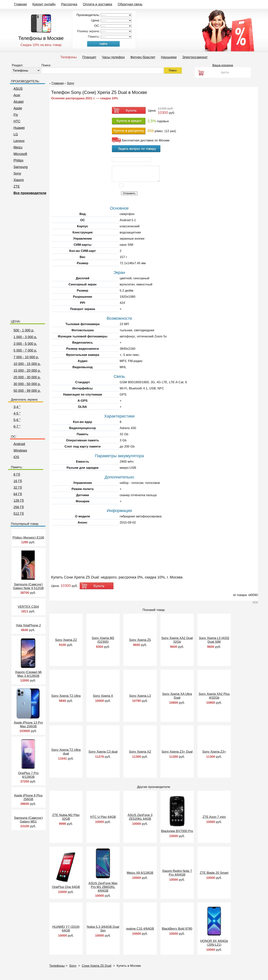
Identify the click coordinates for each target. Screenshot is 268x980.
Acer (16, 95)
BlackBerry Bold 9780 (177, 929)
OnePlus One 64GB (66, 887)
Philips (17, 160)
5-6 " (16, 420)
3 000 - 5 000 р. (25, 344)
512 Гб (17, 514)
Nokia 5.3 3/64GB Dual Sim (103, 929)
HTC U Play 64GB (103, 817)
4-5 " (16, 413)
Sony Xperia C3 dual (103, 752)
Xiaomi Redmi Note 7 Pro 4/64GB (177, 873)
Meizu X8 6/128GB (140, 873)
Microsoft (19, 154)
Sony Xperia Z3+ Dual (177, 752)
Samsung (19, 167)
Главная (21, 4)
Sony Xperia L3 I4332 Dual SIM (214, 640)
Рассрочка (69, 4)
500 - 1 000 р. (24, 330)
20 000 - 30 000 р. (27, 377)
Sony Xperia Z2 (66, 640)
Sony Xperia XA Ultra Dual (177, 696)
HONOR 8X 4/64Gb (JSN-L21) (214, 943)
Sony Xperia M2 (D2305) (103, 640)
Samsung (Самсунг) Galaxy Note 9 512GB (28, 586)
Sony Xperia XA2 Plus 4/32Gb (214, 696)
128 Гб (17, 501)
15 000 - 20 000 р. (27, 371)
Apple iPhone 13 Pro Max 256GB (28, 724)
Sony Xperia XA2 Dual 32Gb (177, 640)
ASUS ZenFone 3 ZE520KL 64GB (140, 817)
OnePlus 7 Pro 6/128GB (28, 775)
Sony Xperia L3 (140, 696)
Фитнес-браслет (143, 57)
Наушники (169, 57)
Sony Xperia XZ (140, 752)
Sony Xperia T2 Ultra (66, 696)
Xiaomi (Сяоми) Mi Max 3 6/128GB (28, 674)
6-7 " (16, 426)
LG (15, 134)
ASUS (17, 89)
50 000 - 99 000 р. (27, 391)
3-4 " (16, 407)
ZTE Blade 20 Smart (214, 873)
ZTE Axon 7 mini (214, 817)
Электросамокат (195, 57)
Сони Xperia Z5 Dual (96, 966)
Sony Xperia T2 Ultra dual (66, 752)
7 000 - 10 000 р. (26, 357)
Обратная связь (130, 4)
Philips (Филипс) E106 (28, 538)
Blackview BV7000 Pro (177, 831)
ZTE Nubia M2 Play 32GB (66, 817)
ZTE (15, 186)
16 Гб (16, 481)
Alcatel (17, 102)
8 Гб (16, 475)
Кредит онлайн (44, 4)
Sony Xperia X (103, 696)
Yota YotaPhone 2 (28, 625)
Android (18, 444)
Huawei (18, 128)
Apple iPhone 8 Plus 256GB (28, 797)
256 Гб (17, 507)
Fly (15, 115)
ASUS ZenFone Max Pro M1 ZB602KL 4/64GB (103, 887)
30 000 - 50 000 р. (27, 384)
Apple (17, 108)
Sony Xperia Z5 (140, 640)
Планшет (89, 57)
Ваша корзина (223, 65)
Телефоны (68, 57)
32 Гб (16, 488)
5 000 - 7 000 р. (25, 350)
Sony (16, 173)
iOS (15, 457)
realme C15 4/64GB (140, 929)
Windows (19, 451)
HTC (16, 121)
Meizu (17, 147)
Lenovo (18, 141)
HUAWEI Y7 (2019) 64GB (66, 929)
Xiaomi (17, 180)
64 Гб (16, 494)
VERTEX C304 (28, 607)
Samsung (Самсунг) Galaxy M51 (28, 820)
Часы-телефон (113, 57)
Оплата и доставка (97, 4)
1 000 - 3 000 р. (25, 337)
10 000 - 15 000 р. (27, 364)
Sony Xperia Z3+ (214, 752)
